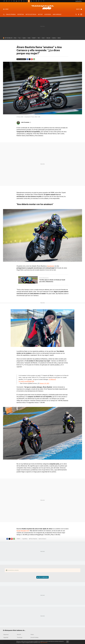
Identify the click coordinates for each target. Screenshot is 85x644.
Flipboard (32, 59)
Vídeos (32, 635)
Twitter (76, 14)
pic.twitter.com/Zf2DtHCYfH (26, 381)
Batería (59, 38)
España (24, 38)
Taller (39, 38)
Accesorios (48, 14)
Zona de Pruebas (11, 14)
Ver (43, 577)
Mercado (48, 38)
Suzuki (43, 38)
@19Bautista (52, 379)
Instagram (81, 14)
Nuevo (78, 9)
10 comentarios (22, 59)
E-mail (34, 59)
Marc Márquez (57, 14)
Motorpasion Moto (43, 7)
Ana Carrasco (43, 539)
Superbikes (25, 539)
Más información (44, 642)
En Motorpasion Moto (44, 278)
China (15, 38)
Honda (29, 38)
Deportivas (21, 14)
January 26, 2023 (44, 383)
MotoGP (40, 14)
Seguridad (6, 637)
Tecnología (20, 637)
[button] (26, 122)
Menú (7, 9)
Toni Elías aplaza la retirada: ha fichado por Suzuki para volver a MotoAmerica (52, 281)
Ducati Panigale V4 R (23, 531)
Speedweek (51, 266)
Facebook (79, 14)
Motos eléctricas (31, 14)
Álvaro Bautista (34, 539)
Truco (19, 38)
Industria (54, 38)
